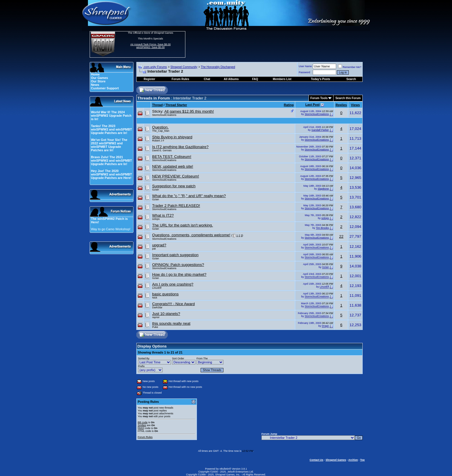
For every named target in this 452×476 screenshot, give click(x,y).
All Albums (231, 79)
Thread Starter (176, 105)
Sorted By (144, 358)
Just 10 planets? (166, 314)
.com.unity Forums (155, 67)
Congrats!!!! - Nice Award (174, 304)
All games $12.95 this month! (189, 111)
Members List (282, 79)
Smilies (142, 425)
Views (355, 105)
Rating (289, 105)
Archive (353, 460)
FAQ (255, 79)
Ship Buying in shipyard (172, 137)
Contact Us (317, 460)
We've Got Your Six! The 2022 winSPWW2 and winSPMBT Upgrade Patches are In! (109, 145)
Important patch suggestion (175, 255)
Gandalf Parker (320, 130)
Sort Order (178, 358)
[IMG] (141, 428)
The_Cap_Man (161, 131)
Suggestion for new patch (174, 186)
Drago (325, 326)
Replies (341, 105)
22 (341, 236)
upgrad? (159, 245)
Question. (160, 127)
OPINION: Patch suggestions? (178, 265)
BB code (143, 422)
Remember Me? (350, 67)
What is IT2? (163, 215)
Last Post (312, 105)
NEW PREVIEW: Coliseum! (176, 176)
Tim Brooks (322, 228)
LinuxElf (157, 288)
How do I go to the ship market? (179, 274)
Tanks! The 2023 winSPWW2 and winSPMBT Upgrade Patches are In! (111, 129)
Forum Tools (319, 98)
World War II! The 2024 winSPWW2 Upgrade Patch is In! (111, 116)
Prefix (141, 366)
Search (351, 79)
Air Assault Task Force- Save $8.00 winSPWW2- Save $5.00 (150, 46)
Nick (155, 298)
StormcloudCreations (164, 115)
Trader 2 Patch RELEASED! (176, 206)
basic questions (165, 294)
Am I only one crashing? (173, 284)
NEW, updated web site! (173, 166)
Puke (155, 327)
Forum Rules (145, 437)
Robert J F (158, 141)
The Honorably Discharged (218, 67)
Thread (158, 105)
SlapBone (323, 189)
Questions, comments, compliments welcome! (191, 235)
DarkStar (157, 307)
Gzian (156, 190)
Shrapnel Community (184, 67)
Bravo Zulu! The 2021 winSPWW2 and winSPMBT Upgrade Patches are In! (111, 160)
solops (156, 219)
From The (202, 358)
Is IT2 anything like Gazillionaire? (180, 147)
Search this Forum (348, 98)
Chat (207, 79)
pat (154, 249)
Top (362, 460)
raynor (156, 317)
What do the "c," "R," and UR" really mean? (189, 196)
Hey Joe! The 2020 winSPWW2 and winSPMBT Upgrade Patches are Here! (111, 174)
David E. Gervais (162, 150)
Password (304, 72)
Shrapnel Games (336, 460)
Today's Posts (320, 79)
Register (149, 79)
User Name (305, 66)
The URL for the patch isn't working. (183, 225)
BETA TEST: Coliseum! (172, 157)
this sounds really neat (171, 323)
